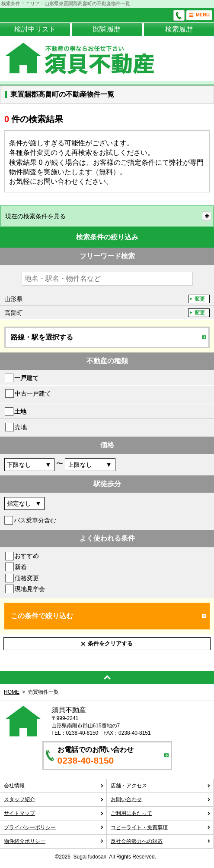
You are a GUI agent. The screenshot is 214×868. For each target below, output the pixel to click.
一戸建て (26, 378)
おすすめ (27, 556)
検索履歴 (179, 29)
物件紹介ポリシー (54, 841)
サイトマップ (54, 813)
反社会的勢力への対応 (161, 841)
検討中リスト (35, 29)
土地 (20, 412)
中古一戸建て (33, 393)
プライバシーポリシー (54, 827)
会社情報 (54, 786)
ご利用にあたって (161, 813)
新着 (21, 567)
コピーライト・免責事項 (161, 827)
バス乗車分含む (35, 520)
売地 (21, 427)
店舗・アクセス (161, 786)
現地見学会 (30, 589)
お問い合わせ (161, 799)
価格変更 (27, 578)
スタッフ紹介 (54, 799)
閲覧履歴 (107, 29)
